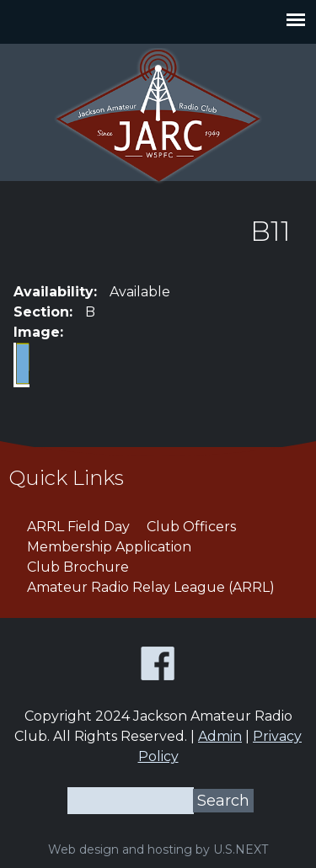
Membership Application (109, 547)
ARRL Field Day (78, 527)
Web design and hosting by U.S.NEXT (158, 849)
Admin (220, 736)
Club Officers (191, 527)
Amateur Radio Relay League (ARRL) (151, 587)
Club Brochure (78, 567)
